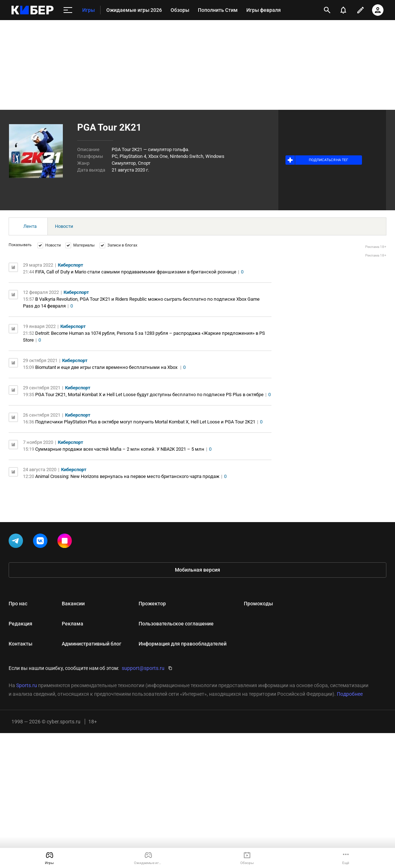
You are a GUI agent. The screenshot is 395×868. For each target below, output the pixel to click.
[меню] (68, 10)
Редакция (20, 624)
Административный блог (92, 644)
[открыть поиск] (327, 10)
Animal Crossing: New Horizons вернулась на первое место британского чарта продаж (127, 476)
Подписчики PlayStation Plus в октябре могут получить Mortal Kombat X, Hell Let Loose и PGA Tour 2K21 (145, 422)
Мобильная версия (197, 570)
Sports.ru (27, 685)
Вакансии (73, 604)
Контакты (20, 644)
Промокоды (258, 604)
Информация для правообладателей (183, 644)
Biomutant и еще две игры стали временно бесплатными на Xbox (107, 367)
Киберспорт (71, 265)
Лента (30, 226)
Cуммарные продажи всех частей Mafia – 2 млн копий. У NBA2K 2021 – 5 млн (120, 449)
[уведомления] (343, 10)
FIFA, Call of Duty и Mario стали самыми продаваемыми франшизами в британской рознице (136, 272)
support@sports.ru (143, 668)
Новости (64, 226)
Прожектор (152, 604)
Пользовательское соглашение (176, 624)
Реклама (73, 624)
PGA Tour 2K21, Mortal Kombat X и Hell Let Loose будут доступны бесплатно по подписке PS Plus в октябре (149, 395)
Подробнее (350, 694)
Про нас (18, 604)
